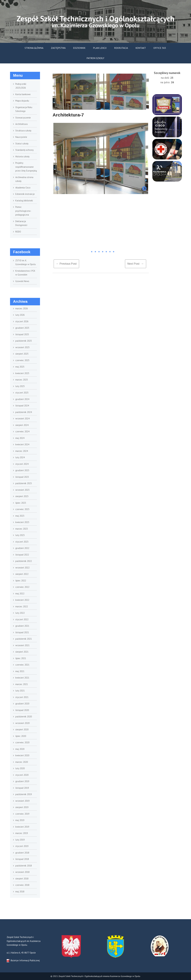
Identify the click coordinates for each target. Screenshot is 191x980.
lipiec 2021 (21, 658)
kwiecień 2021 (22, 678)
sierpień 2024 (22, 425)
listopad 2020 (22, 710)
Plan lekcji (100, 48)
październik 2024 (24, 412)
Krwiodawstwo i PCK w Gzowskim (25, 273)
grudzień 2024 (22, 399)
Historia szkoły (22, 156)
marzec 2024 (22, 451)
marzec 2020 (22, 762)
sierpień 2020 (22, 729)
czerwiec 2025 (22, 360)
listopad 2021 (22, 632)
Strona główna (34, 48)
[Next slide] (144, 188)
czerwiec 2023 (22, 509)
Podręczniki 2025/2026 (21, 86)
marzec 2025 (22, 380)
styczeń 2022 (22, 619)
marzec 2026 (22, 308)
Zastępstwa (58, 48)
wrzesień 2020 (22, 723)
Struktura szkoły (23, 131)
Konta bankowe (23, 94)
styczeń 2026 (22, 321)
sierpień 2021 (22, 652)
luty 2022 (20, 613)
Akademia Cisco (23, 188)
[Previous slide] (57, 188)
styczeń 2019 (22, 846)
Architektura (21, 124)
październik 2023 (24, 483)
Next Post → (136, 264)
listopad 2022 (22, 555)
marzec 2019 (22, 833)
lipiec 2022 (21, 581)
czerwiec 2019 (22, 814)
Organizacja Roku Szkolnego (24, 109)
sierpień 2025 (22, 354)
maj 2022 (20, 594)
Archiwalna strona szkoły (24, 179)
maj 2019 (20, 820)
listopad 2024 (22, 406)
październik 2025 (24, 341)
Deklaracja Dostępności (21, 223)
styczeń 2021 (22, 697)
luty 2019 (20, 840)
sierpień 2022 (22, 574)
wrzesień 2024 (22, 419)
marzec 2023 (22, 529)
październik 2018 (24, 866)
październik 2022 (24, 561)
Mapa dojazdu (22, 101)
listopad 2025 (22, 334)
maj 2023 (20, 516)
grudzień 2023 (22, 470)
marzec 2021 (22, 684)
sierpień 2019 (22, 807)
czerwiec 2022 (22, 587)
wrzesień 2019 (22, 801)
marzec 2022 (22, 606)
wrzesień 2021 (22, 645)
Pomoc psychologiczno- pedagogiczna (23, 211)
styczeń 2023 (22, 542)
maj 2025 (20, 367)
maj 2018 (20, 892)
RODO (18, 232)
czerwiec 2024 (22, 431)
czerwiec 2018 (22, 885)
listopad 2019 (22, 788)
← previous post (66, 264)
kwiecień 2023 (22, 522)
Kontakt (141, 48)
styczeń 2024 (22, 464)
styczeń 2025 (22, 393)
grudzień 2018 (22, 853)
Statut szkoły (22, 144)
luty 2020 (20, 768)
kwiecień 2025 (22, 373)
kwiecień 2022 (22, 600)
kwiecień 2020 (22, 755)
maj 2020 (20, 749)
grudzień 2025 (22, 328)
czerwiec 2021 (22, 665)
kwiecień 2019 (22, 827)
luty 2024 (20, 457)
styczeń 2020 (22, 775)
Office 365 (160, 48)
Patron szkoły (95, 58)
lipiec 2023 (21, 503)
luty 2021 (20, 691)
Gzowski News (22, 281)
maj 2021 (20, 671)
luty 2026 (20, 315)
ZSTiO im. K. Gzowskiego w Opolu (26, 262)
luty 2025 (20, 386)
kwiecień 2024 (22, 444)
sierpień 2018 (22, 879)
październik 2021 (24, 639)
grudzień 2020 (22, 704)
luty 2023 (20, 535)
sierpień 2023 (22, 496)
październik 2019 (24, 794)
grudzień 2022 (22, 548)
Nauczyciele (21, 137)
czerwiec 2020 (22, 742)
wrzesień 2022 (22, 568)
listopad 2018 (22, 859)
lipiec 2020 (21, 736)
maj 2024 (20, 438)
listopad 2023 (22, 477)
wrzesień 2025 (22, 347)
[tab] (88, 252)
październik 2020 (24, 717)
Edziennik (79, 48)
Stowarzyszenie (23, 118)
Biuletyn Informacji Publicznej (23, 960)
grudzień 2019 (22, 781)
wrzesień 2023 (22, 490)
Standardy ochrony (24, 150)
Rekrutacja (121, 48)
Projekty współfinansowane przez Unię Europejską (26, 167)
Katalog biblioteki (24, 201)
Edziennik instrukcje (25, 194)
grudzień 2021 (22, 626)
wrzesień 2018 (22, 872)
